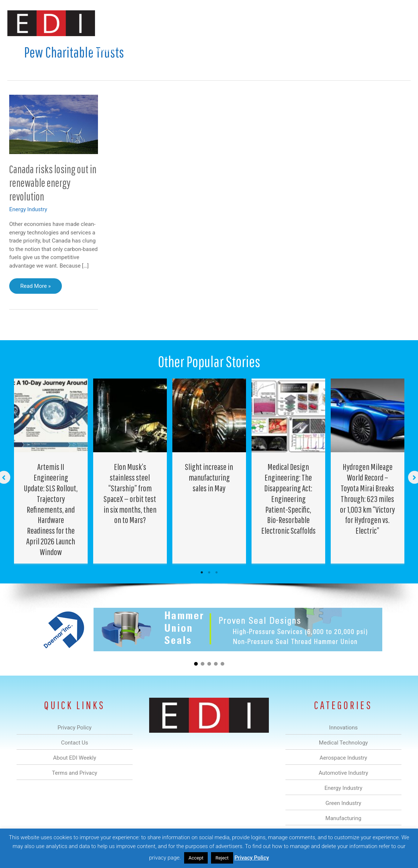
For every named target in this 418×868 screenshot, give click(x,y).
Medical (138, 49)
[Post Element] (51, 471)
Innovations (103, 49)
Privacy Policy (252, 858)
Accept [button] (196, 858)
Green (271, 49)
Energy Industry (28, 209)
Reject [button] (222, 858)
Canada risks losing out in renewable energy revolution (53, 183)
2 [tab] (209, 572)
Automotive (208, 49)
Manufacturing (306, 49)
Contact (372, 49)
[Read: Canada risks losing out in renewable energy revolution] (54, 124)
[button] (399, 49)
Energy (243, 49)
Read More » (35, 288)
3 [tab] (217, 572)
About (343, 49)
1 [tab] (202, 572)
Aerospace (171, 49)
